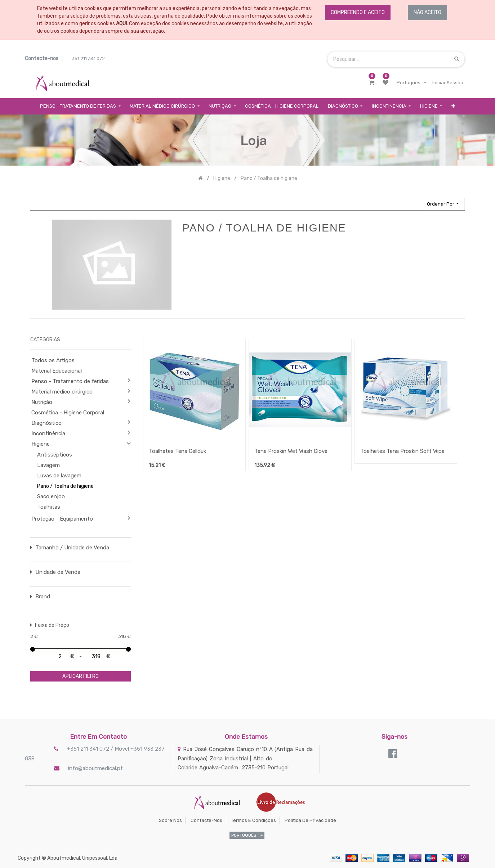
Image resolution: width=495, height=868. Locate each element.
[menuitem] (282, 106)
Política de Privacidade (310, 820)
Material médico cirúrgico (62, 392)
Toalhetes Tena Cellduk (177, 451)
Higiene (41, 444)
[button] (453, 106)
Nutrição (42, 402)
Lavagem (48, 465)
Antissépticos (55, 455)
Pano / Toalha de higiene (65, 486)
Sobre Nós (170, 820)
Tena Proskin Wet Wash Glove (291, 451)
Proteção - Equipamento (62, 519)
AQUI (121, 24)
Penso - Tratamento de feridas (70, 381)
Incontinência (48, 433)
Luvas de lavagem (59, 476)
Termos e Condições (253, 820)
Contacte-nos (206, 820)
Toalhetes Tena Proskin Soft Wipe (402, 451)
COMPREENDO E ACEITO (358, 12)
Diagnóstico (46, 423)
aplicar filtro (81, 676)
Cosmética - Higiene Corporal (68, 413)
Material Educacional (57, 371)
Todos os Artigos (53, 360)
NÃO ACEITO (427, 12)
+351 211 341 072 (87, 59)
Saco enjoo (51, 496)
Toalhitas (49, 507)
